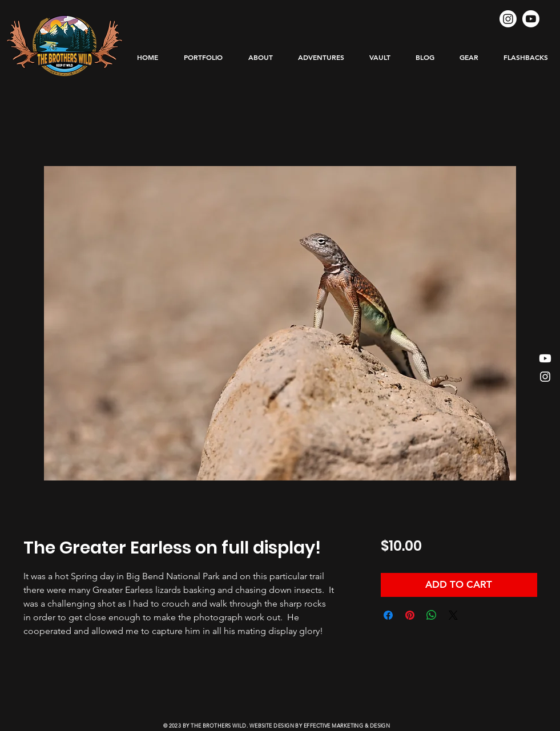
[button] (321, 57)
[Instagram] (508, 19)
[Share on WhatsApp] (432, 615)
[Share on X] (453, 615)
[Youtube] (531, 19)
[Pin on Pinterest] (410, 615)
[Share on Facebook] (388, 615)
